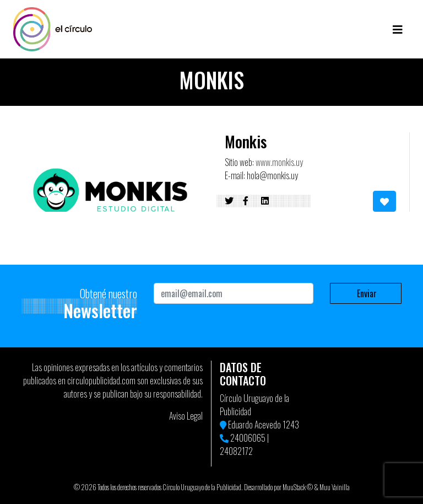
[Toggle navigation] (398, 29)
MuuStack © (298, 487)
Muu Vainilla (335, 487)
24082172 (236, 451)
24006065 (248, 438)
